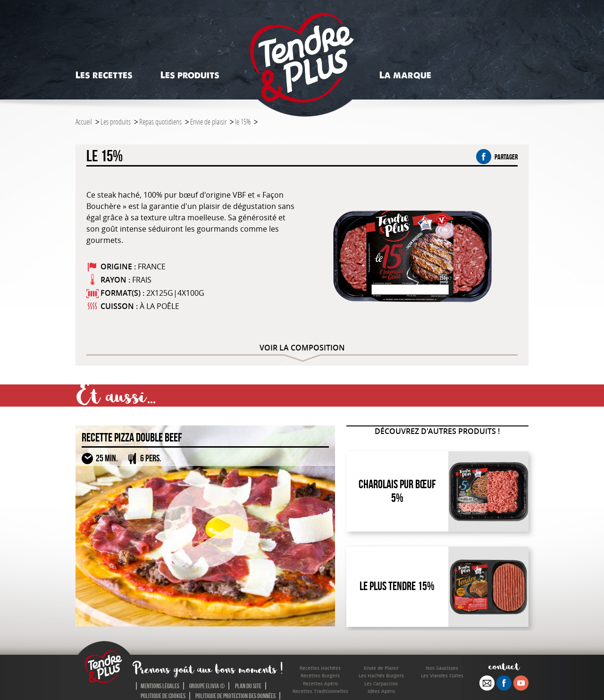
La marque (405, 75)
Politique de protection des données (235, 696)
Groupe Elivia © (207, 686)
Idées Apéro (381, 691)
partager (497, 157)
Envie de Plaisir (381, 668)
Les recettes (104, 75)
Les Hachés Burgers (381, 676)
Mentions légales (160, 686)
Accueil (84, 121)
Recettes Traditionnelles (320, 691)
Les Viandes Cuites (442, 676)
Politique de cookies (163, 696)
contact (504, 666)
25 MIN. (107, 458)
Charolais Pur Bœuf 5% (397, 491)
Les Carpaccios (381, 684)
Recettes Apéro (320, 684)
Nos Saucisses (442, 668)
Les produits (190, 75)
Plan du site (248, 686)
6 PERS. (151, 458)
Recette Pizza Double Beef (132, 437)
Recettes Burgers (320, 676)
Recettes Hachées (320, 668)
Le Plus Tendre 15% (397, 586)
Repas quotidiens (160, 121)
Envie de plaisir (208, 121)
